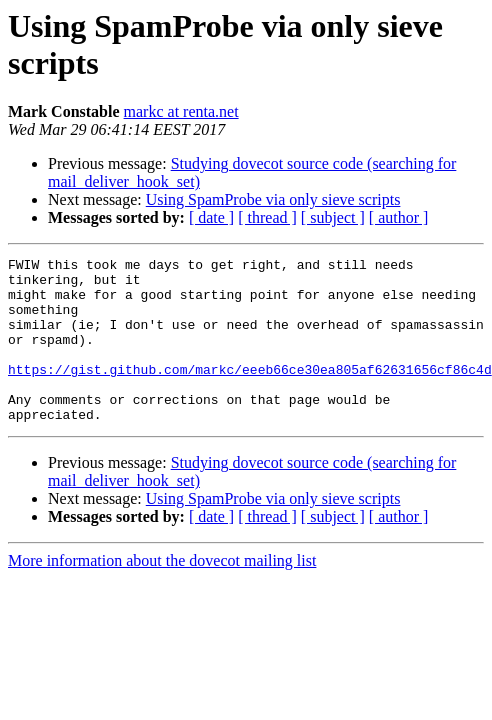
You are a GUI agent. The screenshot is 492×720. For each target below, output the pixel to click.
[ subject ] (333, 217)
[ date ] (211, 217)
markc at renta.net (181, 111)
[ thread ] (267, 217)
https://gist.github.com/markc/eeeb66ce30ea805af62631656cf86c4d (250, 393)
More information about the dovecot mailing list (162, 593)
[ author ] (399, 217)
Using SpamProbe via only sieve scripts (273, 199)
